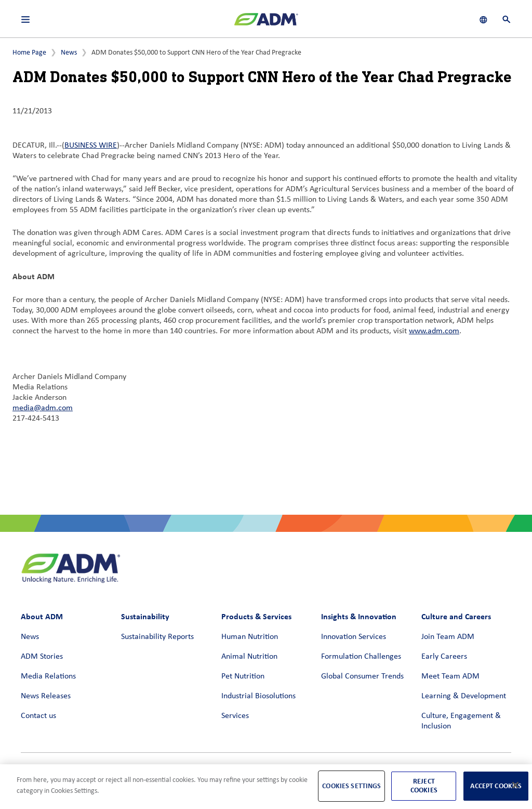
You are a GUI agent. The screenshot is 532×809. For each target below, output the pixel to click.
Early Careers (444, 657)
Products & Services (256, 616)
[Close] (515, 785)
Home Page (29, 53)
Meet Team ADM (450, 676)
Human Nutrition (250, 637)
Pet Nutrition (243, 676)
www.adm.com (434, 331)
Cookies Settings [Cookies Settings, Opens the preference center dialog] (351, 786)
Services (235, 716)
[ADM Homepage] (266, 23)
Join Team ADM (448, 637)
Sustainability (145, 616)
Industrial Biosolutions (258, 696)
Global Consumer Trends (362, 676)
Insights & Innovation (359, 616)
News (69, 53)
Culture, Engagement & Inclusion (461, 721)
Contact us (38, 716)
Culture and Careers (456, 616)
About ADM (42, 616)
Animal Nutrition (249, 657)
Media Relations (48, 676)
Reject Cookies (424, 786)
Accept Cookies (496, 786)
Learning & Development (464, 696)
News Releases (46, 696)
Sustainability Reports (157, 637)
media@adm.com (43, 408)
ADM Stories (42, 657)
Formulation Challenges (361, 657)
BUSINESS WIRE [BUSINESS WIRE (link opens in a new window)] (91, 146)
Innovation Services (354, 637)
